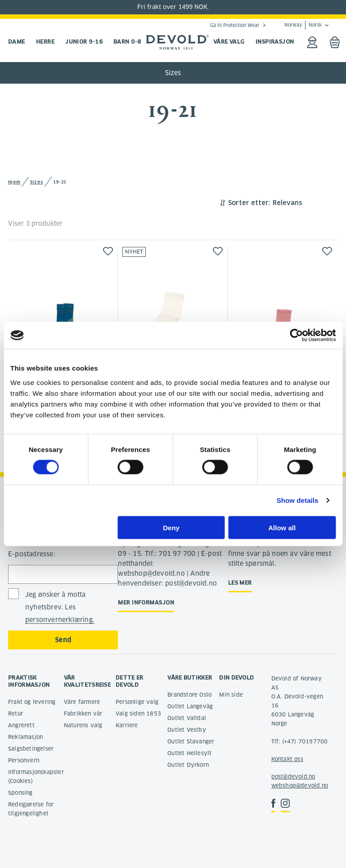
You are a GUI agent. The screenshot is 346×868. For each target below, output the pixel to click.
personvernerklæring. (60, 620)
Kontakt (282, 759)
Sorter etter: (249, 203)
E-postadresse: (32, 554)
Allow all (282, 527)
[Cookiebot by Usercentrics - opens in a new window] (296, 336)
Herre (45, 42)
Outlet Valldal (187, 718)
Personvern (24, 760)
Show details (298, 500)
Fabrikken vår (83, 714)
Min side (231, 695)
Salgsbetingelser (31, 749)
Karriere (127, 725)
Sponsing (20, 793)
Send (63, 640)
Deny (171, 527)
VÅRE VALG (229, 42)
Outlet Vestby (187, 730)
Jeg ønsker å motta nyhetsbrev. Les (60, 607)
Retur (16, 714)
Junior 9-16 (84, 42)
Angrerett (21, 725)
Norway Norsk (303, 25)
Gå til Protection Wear (235, 25)
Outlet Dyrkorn (188, 765)
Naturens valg (83, 725)
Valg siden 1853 (138, 714)
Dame (17, 42)
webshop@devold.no (300, 785)
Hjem (14, 182)
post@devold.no (293, 776)
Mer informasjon (146, 602)
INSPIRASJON (275, 42)
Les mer (240, 583)
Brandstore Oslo (189, 695)
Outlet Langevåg (190, 706)
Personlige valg (137, 702)
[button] (108, 251)
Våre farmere (82, 702)
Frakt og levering (32, 702)
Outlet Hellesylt (189, 753)
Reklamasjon (25, 737)
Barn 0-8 (127, 42)
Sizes (173, 73)
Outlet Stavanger (191, 741)
